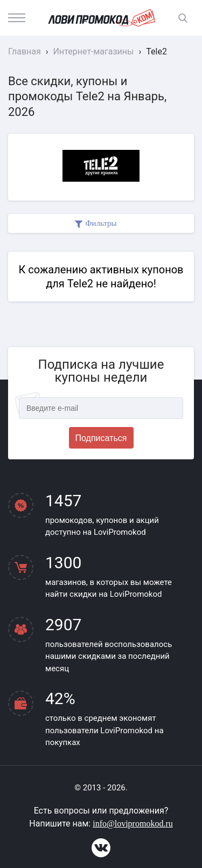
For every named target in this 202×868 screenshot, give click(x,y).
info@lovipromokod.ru (133, 824)
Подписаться (101, 438)
